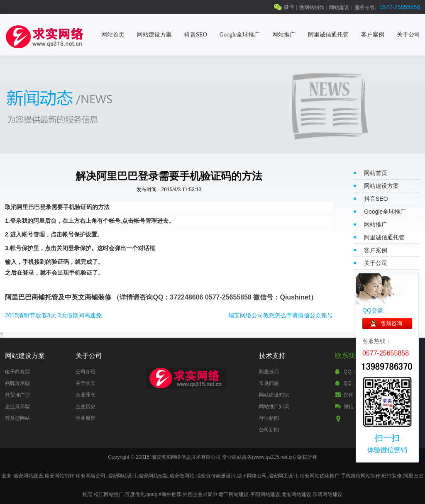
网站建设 (339, 7)
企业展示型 (17, 407)
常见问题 (269, 383)
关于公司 (408, 35)
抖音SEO (195, 35)
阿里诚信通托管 (328, 35)
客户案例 (373, 35)
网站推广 (284, 35)
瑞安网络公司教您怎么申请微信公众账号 (281, 315)
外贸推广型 (17, 395)
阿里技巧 (269, 372)
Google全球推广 (240, 35)
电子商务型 (17, 372)
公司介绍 (85, 372)
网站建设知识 (274, 395)
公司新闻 (269, 430)
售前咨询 (391, 323)
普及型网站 (17, 418)
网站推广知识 (274, 407)
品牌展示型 (17, 383)
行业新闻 (269, 418)
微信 (289, 7)
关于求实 (85, 383)
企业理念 (85, 395)
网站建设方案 (154, 35)
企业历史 (85, 407)
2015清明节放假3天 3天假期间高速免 (53, 315)
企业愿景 (85, 418)
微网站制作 (312, 7)
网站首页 (113, 35)
